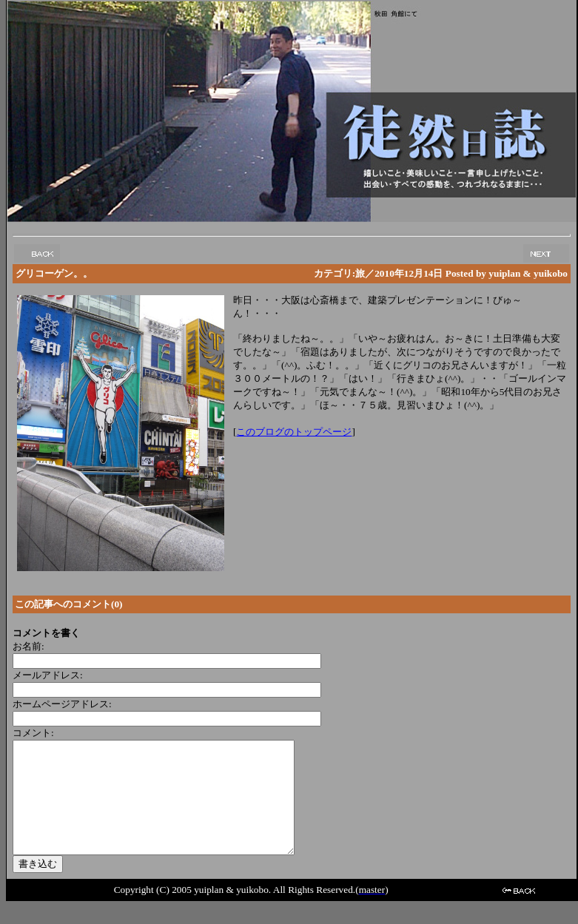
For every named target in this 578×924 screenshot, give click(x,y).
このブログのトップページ (294, 432)
